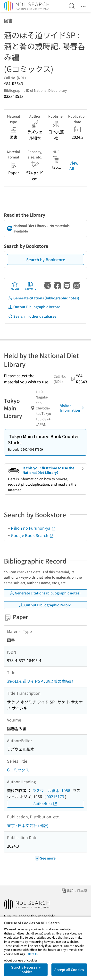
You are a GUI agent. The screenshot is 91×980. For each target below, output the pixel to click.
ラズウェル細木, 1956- (52, 790)
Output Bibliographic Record (34, 307)
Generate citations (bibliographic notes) (44, 298)
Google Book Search (33, 535)
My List (15, 286)
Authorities (45, 804)
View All (74, 166)
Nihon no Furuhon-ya (33, 528)
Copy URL (30, 286)
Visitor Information (73, 408)
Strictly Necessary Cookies (26, 970)
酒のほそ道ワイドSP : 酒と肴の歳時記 (40, 681)
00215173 (55, 796)
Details (33, 954)
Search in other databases (32, 316)
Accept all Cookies (69, 970)
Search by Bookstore (46, 259)
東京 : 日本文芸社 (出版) (28, 825)
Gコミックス (18, 770)
